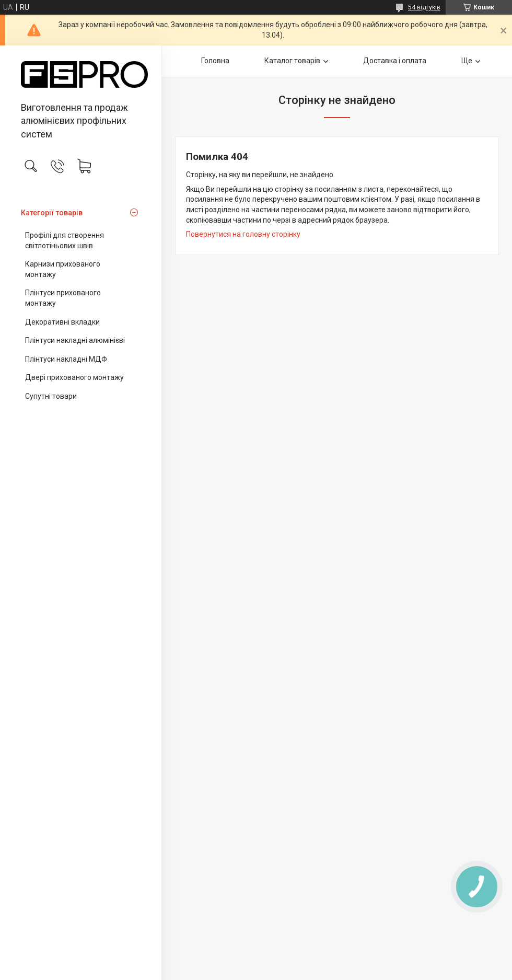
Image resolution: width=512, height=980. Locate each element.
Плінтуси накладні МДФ (66, 359)
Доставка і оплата (395, 61)
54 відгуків (424, 7)
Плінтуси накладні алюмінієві (75, 340)
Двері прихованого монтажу (74, 377)
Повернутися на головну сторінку (243, 234)
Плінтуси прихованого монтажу (63, 298)
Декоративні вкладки (62, 322)
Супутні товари (51, 396)
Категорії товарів (52, 213)
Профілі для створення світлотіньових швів (65, 240)
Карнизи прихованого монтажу (63, 269)
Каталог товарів (292, 61)
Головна (215, 61)
